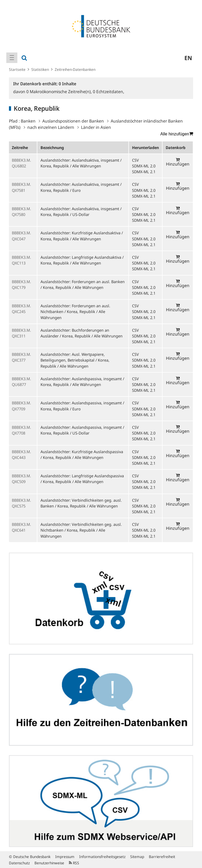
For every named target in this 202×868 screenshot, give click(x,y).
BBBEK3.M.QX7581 (21, 187)
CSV (135, 160)
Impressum (65, 857)
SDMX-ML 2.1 (144, 172)
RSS (74, 863)
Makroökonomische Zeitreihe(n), (60, 92)
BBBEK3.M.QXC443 (21, 454)
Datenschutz (19, 863)
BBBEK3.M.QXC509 (21, 479)
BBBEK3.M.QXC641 (21, 527)
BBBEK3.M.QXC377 (21, 357)
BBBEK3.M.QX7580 (21, 211)
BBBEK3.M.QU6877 (21, 382)
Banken (28, 121)
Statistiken (40, 69)
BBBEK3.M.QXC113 (21, 260)
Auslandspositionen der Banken (73, 121)
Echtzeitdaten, (108, 92)
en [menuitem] (188, 58)
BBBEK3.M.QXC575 (21, 503)
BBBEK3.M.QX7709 (21, 406)
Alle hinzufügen (177, 134)
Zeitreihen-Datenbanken (75, 69)
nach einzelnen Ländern (51, 127)
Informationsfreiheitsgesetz (102, 857)
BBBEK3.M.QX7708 (21, 430)
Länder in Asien (96, 127)
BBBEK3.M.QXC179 (21, 284)
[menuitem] (12, 58)
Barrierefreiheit (162, 857)
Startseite (17, 69)
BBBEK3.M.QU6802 (21, 163)
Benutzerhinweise (49, 863)
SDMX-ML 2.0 (144, 166)
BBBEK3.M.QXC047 (21, 236)
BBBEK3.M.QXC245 (21, 309)
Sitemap (137, 857)
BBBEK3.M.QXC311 (21, 333)
